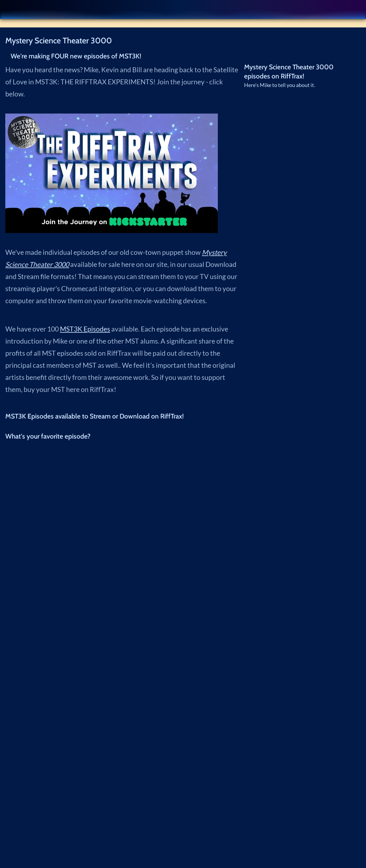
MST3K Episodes (85, 329)
